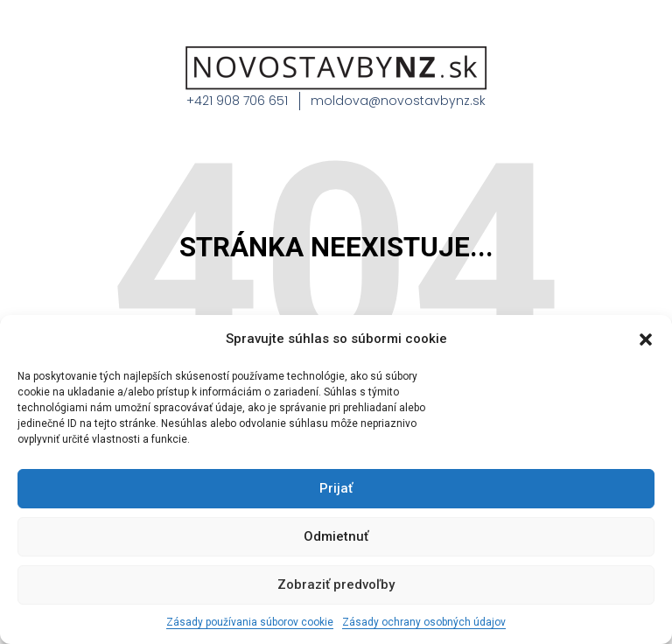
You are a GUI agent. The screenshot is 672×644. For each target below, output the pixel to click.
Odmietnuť (336, 536)
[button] (646, 339)
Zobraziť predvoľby (336, 584)
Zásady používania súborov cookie (250, 622)
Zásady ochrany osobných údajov (424, 622)
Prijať (336, 488)
